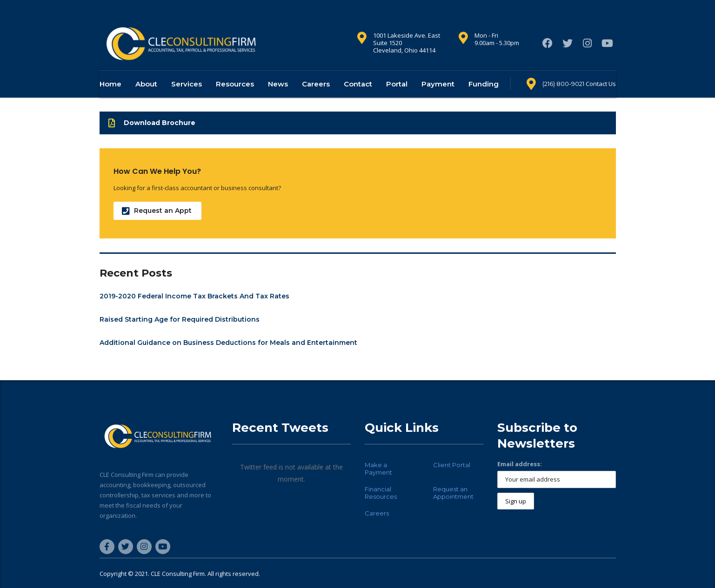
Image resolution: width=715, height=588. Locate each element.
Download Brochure (152, 137)
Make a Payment (378, 469)
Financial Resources (381, 493)
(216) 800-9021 (563, 98)
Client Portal (452, 465)
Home (110, 98)
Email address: (520, 464)
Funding (484, 98)
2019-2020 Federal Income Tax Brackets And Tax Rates (194, 311)
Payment (438, 98)
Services (187, 98)
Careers (316, 98)
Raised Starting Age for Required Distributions (180, 334)
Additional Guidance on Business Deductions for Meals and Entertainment (228, 357)
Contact (358, 98)
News (278, 98)
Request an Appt (157, 225)
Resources (235, 98)
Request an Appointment (453, 493)
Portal (397, 98)
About (146, 98)
